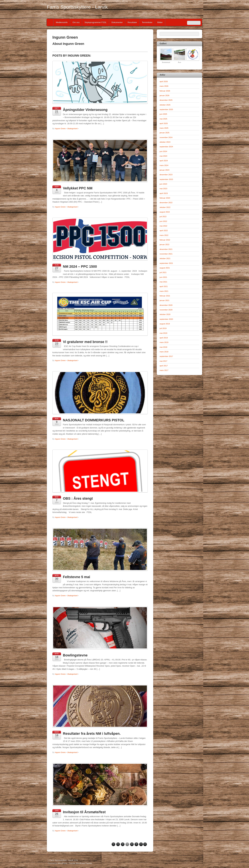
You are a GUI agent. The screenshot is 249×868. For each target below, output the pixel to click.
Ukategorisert (72, 129)
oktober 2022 (165, 207)
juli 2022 (163, 216)
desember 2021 (166, 249)
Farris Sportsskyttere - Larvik (61, 860)
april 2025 (164, 123)
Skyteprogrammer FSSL (96, 22)
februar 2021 (165, 296)
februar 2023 (165, 198)
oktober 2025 (165, 105)
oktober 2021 (165, 258)
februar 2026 (165, 91)
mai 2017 (163, 361)
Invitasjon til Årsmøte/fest (84, 812)
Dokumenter (117, 22)
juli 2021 (163, 272)
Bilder (160, 22)
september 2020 (166, 319)
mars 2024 (164, 165)
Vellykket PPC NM (78, 188)
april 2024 (164, 161)
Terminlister (147, 22)
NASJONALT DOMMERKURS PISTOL (94, 420)
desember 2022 (166, 202)
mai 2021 (163, 282)
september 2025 (166, 109)
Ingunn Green (60, 129)
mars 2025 (164, 128)
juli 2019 (163, 328)
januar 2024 (165, 170)
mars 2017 (164, 370)
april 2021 (164, 286)
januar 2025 (165, 133)
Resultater (132, 22)
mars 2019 (164, 342)
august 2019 (165, 324)
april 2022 (164, 230)
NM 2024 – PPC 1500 (80, 266)
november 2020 (166, 310)
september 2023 (166, 179)
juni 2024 (163, 151)
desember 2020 (166, 305)
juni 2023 (163, 184)
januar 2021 (165, 300)
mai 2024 (163, 156)
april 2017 (164, 366)
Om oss (76, 22)
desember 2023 (166, 175)
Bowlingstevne (75, 655)
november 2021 (166, 254)
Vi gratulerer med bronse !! (85, 342)
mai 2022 (163, 226)
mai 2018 (163, 347)
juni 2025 (163, 114)
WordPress (62, 863)
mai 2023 (163, 188)
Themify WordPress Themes (80, 863)
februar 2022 (165, 240)
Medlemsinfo (62, 22)
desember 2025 (166, 100)
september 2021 (166, 263)
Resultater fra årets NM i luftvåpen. (92, 734)
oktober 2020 (165, 314)
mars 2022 (164, 235)
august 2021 (165, 268)
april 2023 (164, 193)
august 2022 (165, 212)
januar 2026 (165, 95)
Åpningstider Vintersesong (85, 110)
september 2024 (166, 147)
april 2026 (164, 81)
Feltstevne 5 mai (76, 577)
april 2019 (164, 338)
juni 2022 (163, 221)
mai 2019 (163, 333)
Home (50, 22)
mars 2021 (164, 291)
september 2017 (166, 356)
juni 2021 (163, 277)
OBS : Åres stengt (78, 498)
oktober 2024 (165, 142)
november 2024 (166, 137)
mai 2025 (163, 119)
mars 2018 (164, 352)
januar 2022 (165, 244)
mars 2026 (164, 86)
